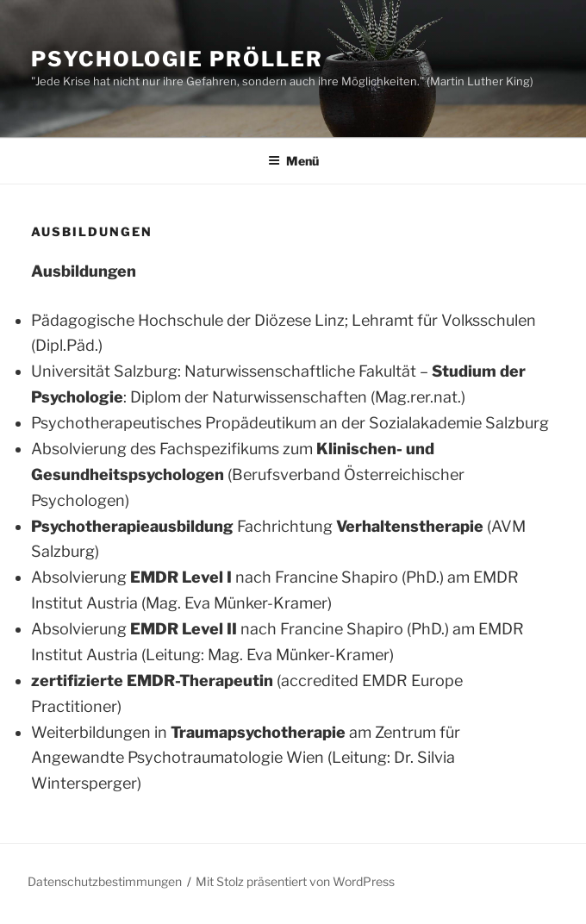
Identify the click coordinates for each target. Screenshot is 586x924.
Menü (293, 161)
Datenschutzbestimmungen (105, 881)
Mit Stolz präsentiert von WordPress (295, 881)
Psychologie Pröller (177, 59)
